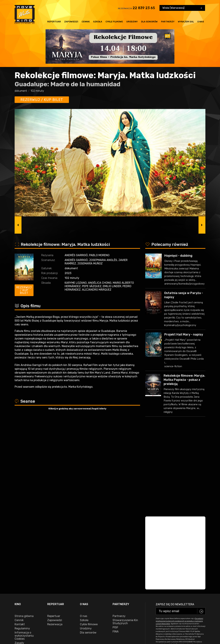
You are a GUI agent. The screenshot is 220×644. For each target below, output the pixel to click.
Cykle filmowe (114, 22)
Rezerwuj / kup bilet (42, 100)
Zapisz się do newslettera (175, 521)
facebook (22, 619)
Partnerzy (168, 22)
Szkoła (98, 22)
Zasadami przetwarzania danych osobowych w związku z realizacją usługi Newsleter (179, 538)
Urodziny (132, 22)
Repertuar (54, 22)
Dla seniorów (149, 22)
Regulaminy (22, 545)
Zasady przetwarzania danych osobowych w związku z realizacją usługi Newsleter (27, 568)
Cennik (86, 22)
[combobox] (182, 8)
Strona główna (24, 533)
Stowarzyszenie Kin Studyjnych (125, 539)
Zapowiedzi (71, 22)
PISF (115, 544)
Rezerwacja (55, 541)
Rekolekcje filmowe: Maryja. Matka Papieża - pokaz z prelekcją (184, 380)
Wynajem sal (186, 22)
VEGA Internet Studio (195, 630)
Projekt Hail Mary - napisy (184, 334)
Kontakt (20, 541)
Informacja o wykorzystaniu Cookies (24, 553)
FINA (116, 548)
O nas (201, 22)
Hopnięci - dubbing (178, 256)
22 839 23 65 (144, 8)
